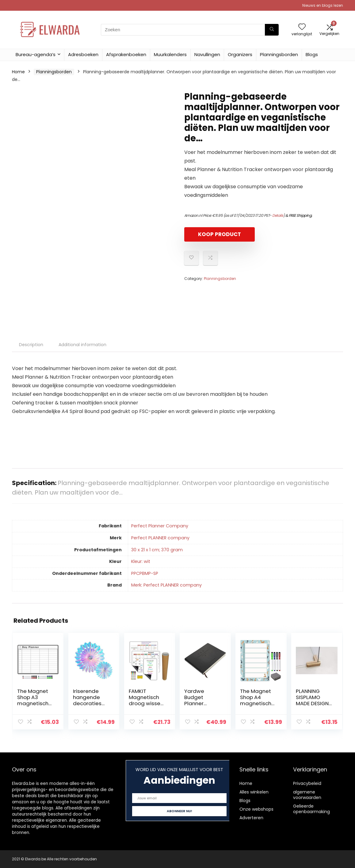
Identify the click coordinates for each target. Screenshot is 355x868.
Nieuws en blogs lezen (323, 5)
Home (18, 72)
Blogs (312, 54)
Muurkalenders (170, 54)
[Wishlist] (302, 27)
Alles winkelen (254, 792)
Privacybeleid (307, 783)
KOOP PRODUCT (219, 234)
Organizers (240, 54)
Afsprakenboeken (126, 54)
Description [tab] (31, 345)
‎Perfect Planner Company (160, 526)
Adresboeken (83, 54)
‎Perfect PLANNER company (160, 538)
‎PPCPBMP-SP (145, 573)
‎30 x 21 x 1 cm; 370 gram (157, 550)
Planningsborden (279, 54)
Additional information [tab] (82, 345)
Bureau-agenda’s (36, 54)
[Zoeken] (272, 30)
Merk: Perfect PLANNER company (166, 585)
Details (278, 215)
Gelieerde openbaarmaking (311, 809)
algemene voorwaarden (307, 795)
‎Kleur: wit (141, 561)
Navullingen (207, 54)
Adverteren (251, 818)
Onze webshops (256, 809)
